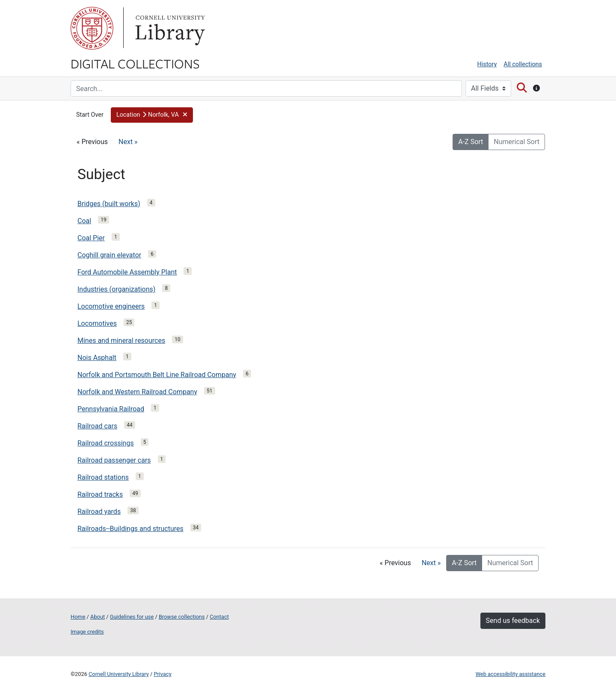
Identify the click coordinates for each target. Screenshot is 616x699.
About (98, 617)
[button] (152, 115)
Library (169, 28)
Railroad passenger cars (114, 460)
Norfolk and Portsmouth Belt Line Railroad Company (157, 375)
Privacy (162, 674)
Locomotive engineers (111, 306)
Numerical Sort (517, 142)
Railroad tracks (100, 494)
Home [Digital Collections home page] (78, 617)
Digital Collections (135, 63)
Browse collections (182, 617)
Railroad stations (103, 477)
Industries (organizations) (116, 289)
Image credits (87, 632)
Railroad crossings (106, 443)
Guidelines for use (132, 617)
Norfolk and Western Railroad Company (137, 392)
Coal (84, 221)
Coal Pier (91, 238)
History (487, 64)
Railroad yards (99, 512)
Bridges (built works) (109, 204)
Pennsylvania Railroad (111, 409)
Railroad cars (97, 426)
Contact (219, 617)
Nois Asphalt (97, 358)
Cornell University (92, 28)
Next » (128, 142)
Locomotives (97, 323)
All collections (523, 64)
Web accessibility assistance (511, 674)
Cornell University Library (119, 674)
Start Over (90, 115)
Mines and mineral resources (121, 341)
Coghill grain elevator (109, 255)
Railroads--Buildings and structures (130, 529)
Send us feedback (513, 621)
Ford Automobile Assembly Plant (127, 272)
